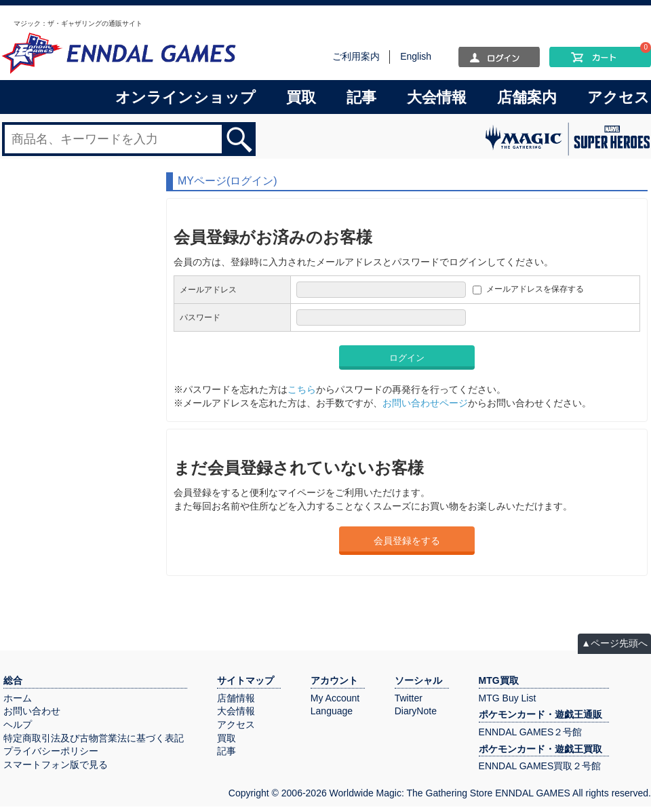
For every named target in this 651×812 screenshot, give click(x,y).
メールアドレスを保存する (535, 289)
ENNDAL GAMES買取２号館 (540, 766)
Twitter (409, 698)
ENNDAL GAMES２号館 (531, 732)
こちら (302, 389)
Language (332, 711)
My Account (335, 698)
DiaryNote (416, 711)
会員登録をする (407, 541)
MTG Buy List (508, 698)
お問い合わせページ (425, 403)
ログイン (407, 358)
